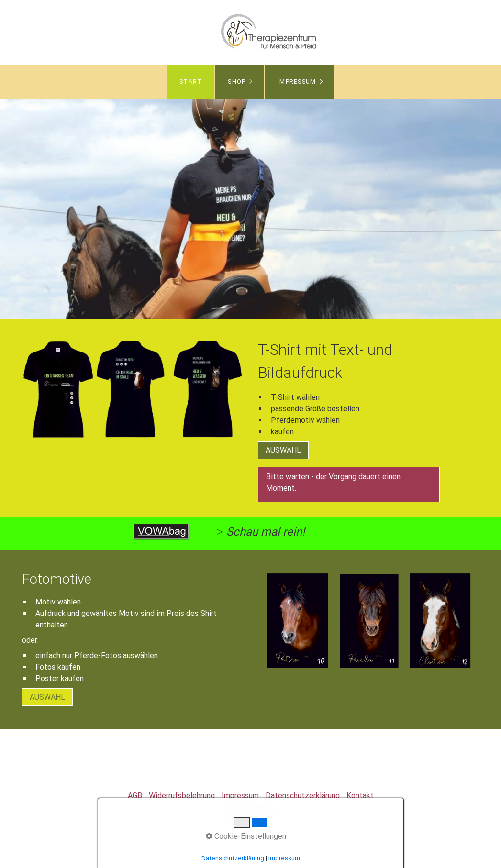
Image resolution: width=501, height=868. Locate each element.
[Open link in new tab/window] (161, 532)
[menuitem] (190, 82)
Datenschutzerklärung (303, 796)
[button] (283, 450)
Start (191, 82)
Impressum (297, 82)
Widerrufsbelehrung (182, 796)
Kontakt (360, 796)
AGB (135, 796)
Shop (237, 82)
